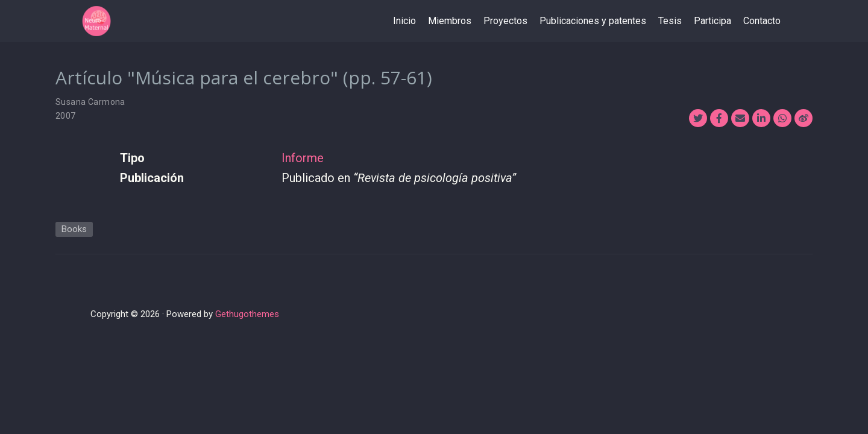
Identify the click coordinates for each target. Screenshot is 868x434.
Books (74, 229)
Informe (303, 158)
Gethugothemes (247, 314)
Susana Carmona (90, 102)
